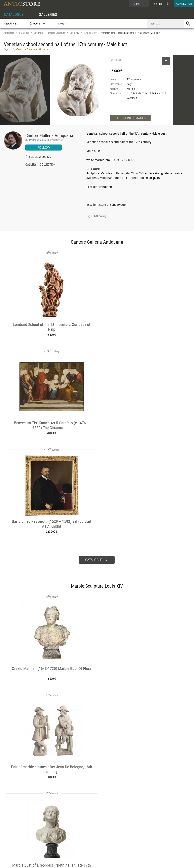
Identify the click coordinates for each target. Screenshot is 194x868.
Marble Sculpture (57, 33)
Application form (16, 839)
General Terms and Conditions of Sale (105, 861)
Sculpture (39, 33)
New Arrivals (11, 23)
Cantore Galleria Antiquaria (49, 135)
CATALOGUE (14, 14)
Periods (47, 839)
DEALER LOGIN (21, 832)
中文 (166, 4)
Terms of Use (77, 861)
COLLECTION (48, 165)
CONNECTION (184, 4)
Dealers (86, 830)
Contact (157, 836)
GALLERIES (48, 14)
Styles (46, 835)
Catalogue (24, 33)
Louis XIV (75, 33)
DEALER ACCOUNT (14, 825)
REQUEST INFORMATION (130, 118)
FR (155, 4)
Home (156, 832)
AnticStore (9, 33)
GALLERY (31, 165)
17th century (90, 33)
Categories (49, 830)
